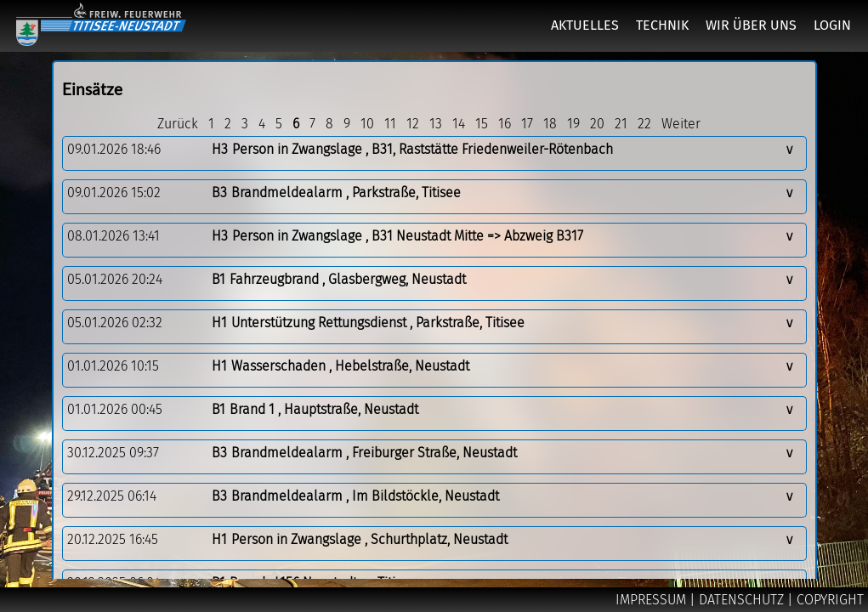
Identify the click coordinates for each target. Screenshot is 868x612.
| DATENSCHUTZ (738, 600)
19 (573, 124)
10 (367, 124)
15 (482, 124)
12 (413, 124)
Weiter (681, 124)
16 (505, 124)
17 (527, 124)
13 (436, 124)
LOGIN (832, 25)
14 (459, 124)
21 (621, 124)
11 (390, 124)
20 (597, 124)
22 (644, 124)
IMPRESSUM (652, 600)
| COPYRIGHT (825, 600)
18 (550, 124)
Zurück (178, 124)
